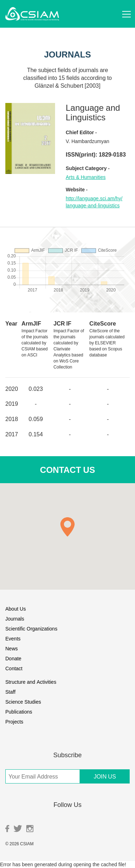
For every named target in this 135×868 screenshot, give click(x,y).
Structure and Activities (31, 682)
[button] (67, 527)
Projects (14, 722)
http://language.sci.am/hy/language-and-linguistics (94, 202)
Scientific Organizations (31, 629)
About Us (16, 609)
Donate (13, 658)
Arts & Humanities (86, 177)
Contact (14, 668)
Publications (19, 712)
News (12, 648)
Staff (10, 692)
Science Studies (23, 702)
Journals (15, 619)
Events (13, 638)
